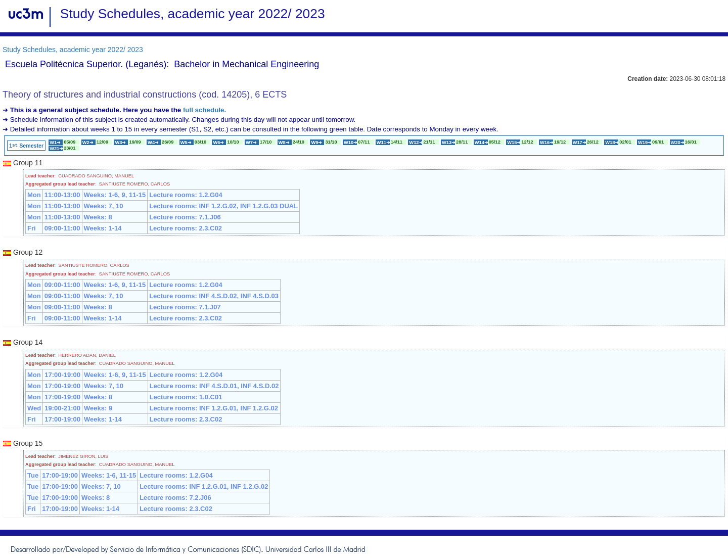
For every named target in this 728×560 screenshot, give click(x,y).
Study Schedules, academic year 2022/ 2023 (73, 50)
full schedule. (204, 110)
